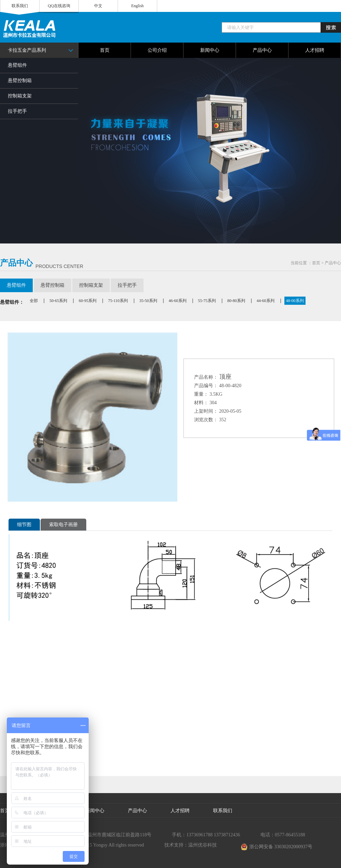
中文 (98, 6)
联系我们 (20, 6)
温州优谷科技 (203, 845)
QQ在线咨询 (59, 6)
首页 (316, 263)
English (138, 6)
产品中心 (333, 263)
